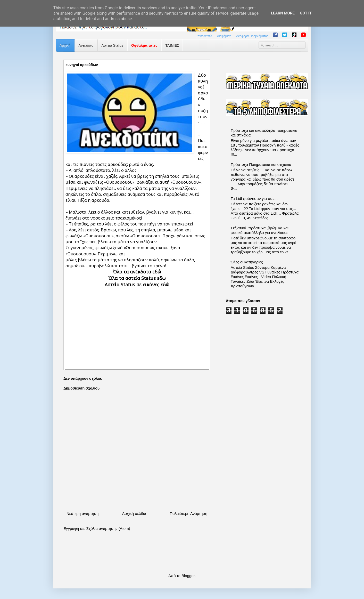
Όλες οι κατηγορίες (247, 262)
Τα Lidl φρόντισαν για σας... (254, 199)
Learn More (283, 13)
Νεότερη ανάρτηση (82, 513)
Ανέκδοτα (86, 45)
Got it (306, 13)
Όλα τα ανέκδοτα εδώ (137, 272)
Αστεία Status (113, 45)
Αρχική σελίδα (134, 513)
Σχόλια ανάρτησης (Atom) (108, 528)
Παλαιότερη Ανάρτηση (188, 513)
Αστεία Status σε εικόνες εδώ (137, 285)
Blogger (188, 576)
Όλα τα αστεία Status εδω (137, 278)
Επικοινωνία (204, 36)
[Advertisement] (137, 324)
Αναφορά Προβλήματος (252, 36)
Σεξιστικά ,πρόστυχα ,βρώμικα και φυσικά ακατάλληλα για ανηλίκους (260, 230)
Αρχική (65, 45)
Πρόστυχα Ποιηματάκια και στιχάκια (261, 164)
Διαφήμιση (224, 36)
